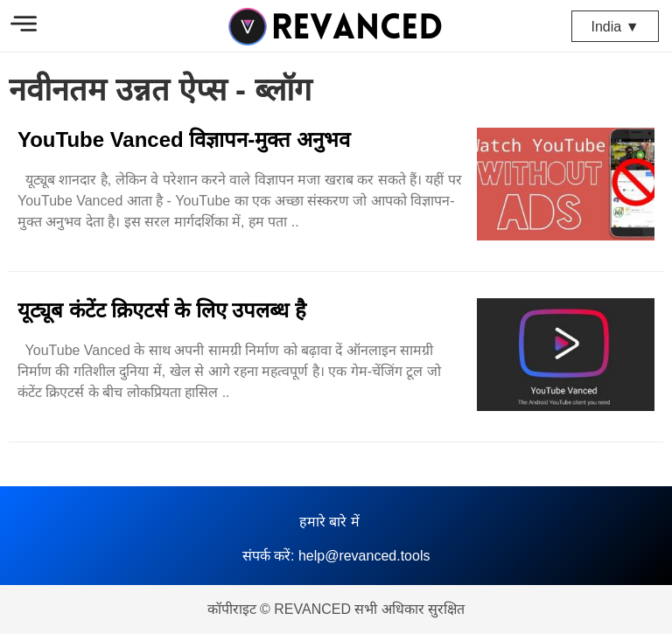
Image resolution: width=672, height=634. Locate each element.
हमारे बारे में (329, 522)
